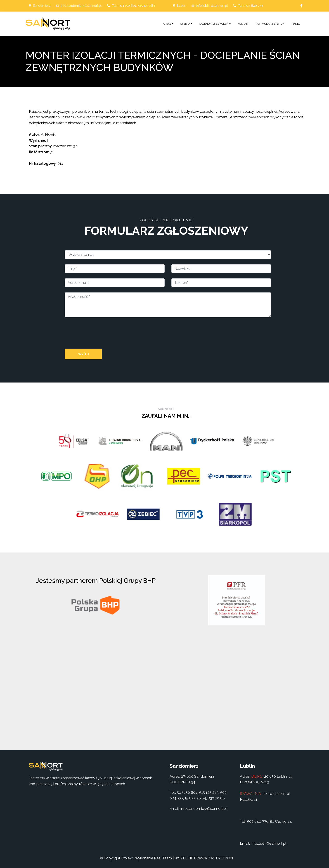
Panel (296, 24)
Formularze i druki (271, 24)
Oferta (185, 24)
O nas (167, 24)
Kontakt (244, 24)
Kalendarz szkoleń (214, 24)
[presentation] (99, 334)
